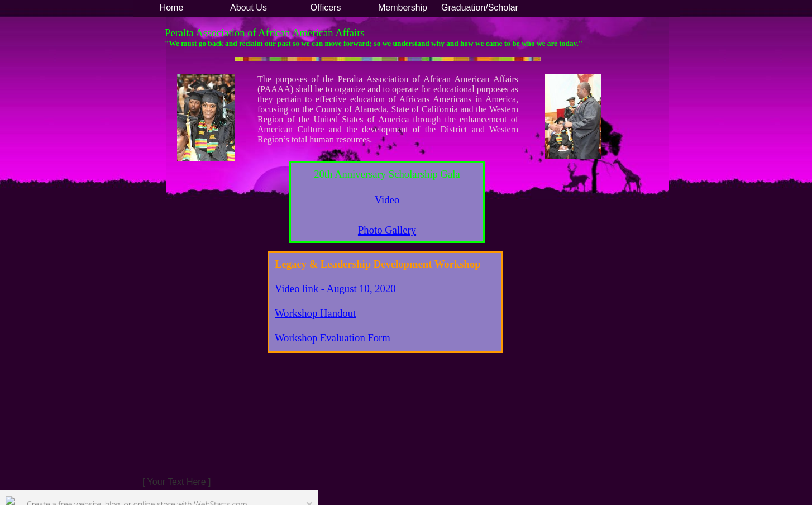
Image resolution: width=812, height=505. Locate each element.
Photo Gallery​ (387, 230)
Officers (326, 8)
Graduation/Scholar (480, 8)
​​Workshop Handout (315, 313)
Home (172, 8)
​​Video (387, 200)
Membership (403, 8)
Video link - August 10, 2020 (335, 289)
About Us (249, 8)
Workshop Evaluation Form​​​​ (333, 338)
